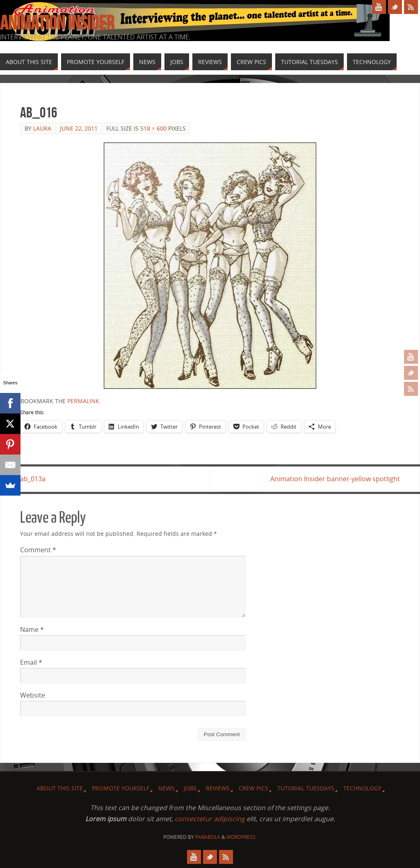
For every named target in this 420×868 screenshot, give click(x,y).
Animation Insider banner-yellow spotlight (335, 479)
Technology (362, 788)
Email (31, 662)
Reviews (218, 788)
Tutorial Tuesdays (306, 788)
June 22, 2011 (79, 128)
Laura (42, 128)
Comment (38, 550)
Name (32, 629)
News (167, 788)
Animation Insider (57, 23)
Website (33, 695)
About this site (60, 788)
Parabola (208, 837)
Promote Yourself (121, 788)
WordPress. (242, 837)
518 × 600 (153, 128)
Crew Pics (253, 788)
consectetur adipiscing (210, 819)
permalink (83, 401)
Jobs (190, 788)
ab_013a (33, 479)
